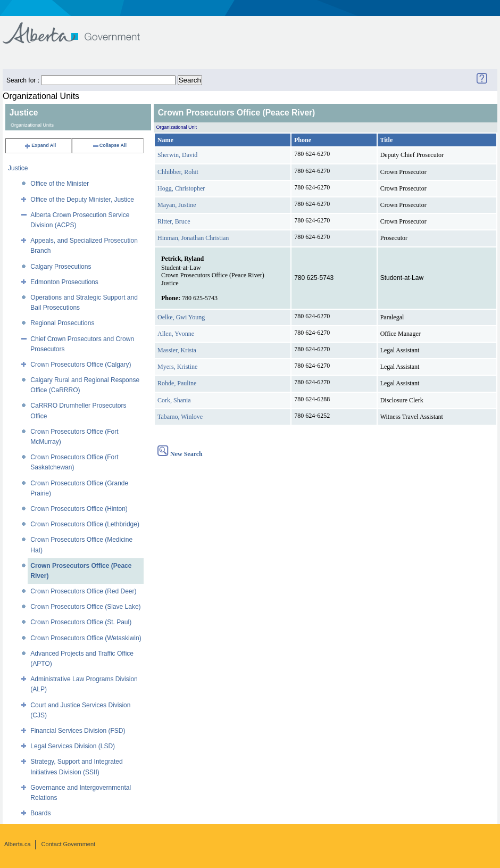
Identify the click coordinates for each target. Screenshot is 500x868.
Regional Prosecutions (62, 323)
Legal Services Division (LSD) (73, 746)
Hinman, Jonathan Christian (193, 238)
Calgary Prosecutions (61, 267)
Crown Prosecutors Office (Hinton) (79, 509)
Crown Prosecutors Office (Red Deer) (83, 591)
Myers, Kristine (177, 367)
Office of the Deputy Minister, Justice (82, 200)
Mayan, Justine (177, 205)
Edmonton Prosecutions (64, 282)
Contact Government (69, 844)
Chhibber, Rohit (178, 172)
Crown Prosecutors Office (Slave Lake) (85, 607)
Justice (18, 168)
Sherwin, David (177, 155)
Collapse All (109, 145)
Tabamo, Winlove (180, 417)
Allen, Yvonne (176, 334)
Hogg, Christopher (181, 188)
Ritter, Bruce (174, 221)
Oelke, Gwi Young (181, 317)
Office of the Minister (60, 184)
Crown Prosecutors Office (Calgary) (81, 365)
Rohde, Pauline (177, 383)
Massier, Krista (177, 350)
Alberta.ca (18, 844)
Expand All (40, 145)
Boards (40, 813)
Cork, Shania (174, 400)
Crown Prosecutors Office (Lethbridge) (85, 524)
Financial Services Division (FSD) (78, 731)
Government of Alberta (80, 28)
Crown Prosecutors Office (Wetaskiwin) (86, 638)
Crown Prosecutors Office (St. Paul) (81, 622)
